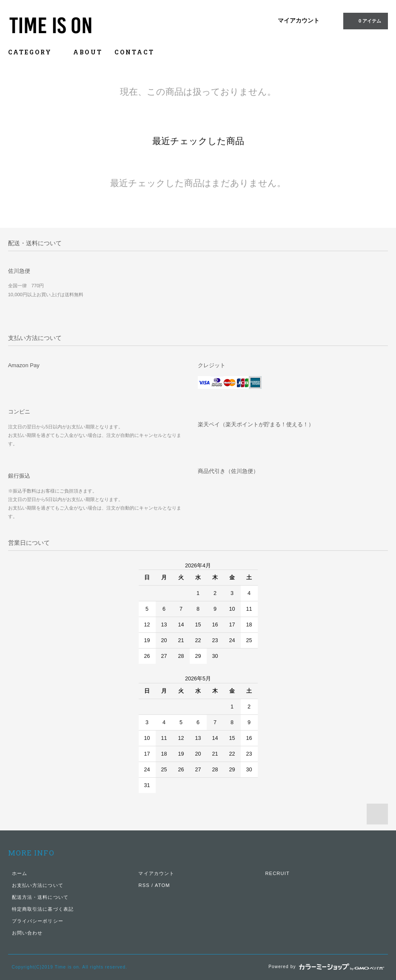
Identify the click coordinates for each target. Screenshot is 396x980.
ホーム (20, 873)
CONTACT (134, 52)
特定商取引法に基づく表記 (43, 909)
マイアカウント (299, 20)
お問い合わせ (27, 933)
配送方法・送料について (40, 897)
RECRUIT (277, 873)
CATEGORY (35, 52)
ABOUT (88, 52)
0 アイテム (365, 20)
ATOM (162, 885)
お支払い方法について (38, 885)
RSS (144, 885)
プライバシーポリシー (38, 921)
